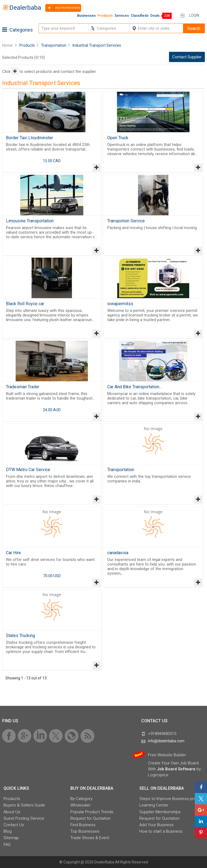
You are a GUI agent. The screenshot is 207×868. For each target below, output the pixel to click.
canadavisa (118, 553)
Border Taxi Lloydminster (30, 138)
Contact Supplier (187, 57)
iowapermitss (120, 304)
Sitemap (11, 838)
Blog (8, 831)
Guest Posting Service (24, 818)
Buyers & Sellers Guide (24, 805)
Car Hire (13, 553)
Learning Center (154, 805)
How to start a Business (161, 831)
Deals (155, 16)
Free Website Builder (167, 755)
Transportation (121, 470)
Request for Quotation (90, 818)
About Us (12, 812)
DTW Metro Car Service (28, 470)
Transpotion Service (126, 221)
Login (194, 15)
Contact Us (14, 825)
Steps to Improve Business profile (170, 799)
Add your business (63, 8)
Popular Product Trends (92, 812)
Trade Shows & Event (90, 838)
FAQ (7, 845)
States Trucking (20, 636)
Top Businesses (85, 831)
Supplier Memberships (160, 812)
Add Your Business (156, 825)
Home (7, 45)
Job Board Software (176, 769)
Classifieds (140, 16)
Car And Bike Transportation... (134, 387)
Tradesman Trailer (23, 387)
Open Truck (118, 138)
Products (105, 16)
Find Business (83, 825)
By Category (81, 799)
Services (122, 16)
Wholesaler (80, 805)
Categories (18, 30)
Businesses (86, 16)
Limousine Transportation (30, 221)
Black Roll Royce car (25, 304)
